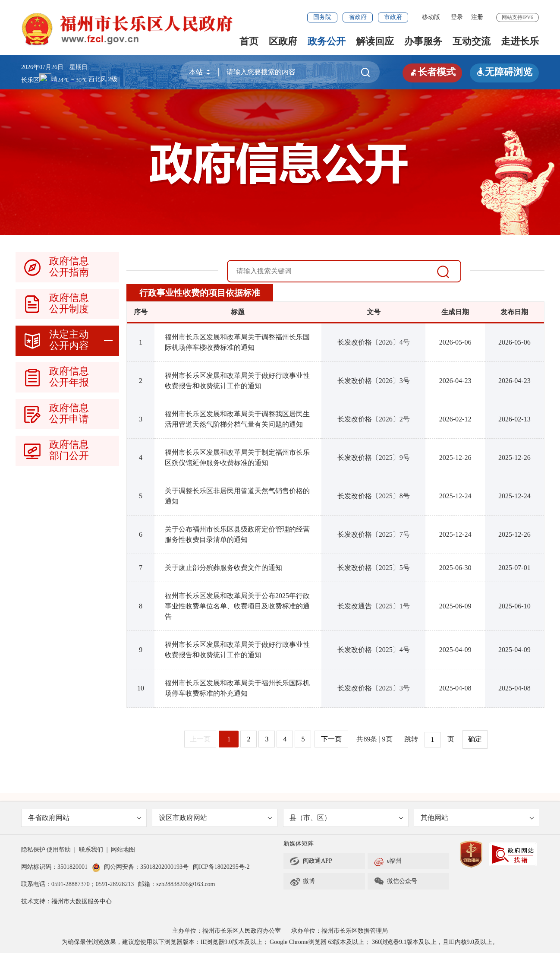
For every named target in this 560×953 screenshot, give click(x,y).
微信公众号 (395, 881)
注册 (477, 17)
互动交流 (472, 41)
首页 (249, 41)
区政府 (283, 41)
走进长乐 (520, 41)
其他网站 (477, 818)
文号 (374, 312)
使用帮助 (59, 850)
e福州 (388, 861)
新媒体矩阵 (299, 844)
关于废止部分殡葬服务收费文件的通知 (223, 568)
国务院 (322, 17)
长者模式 (432, 72)
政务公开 (327, 41)
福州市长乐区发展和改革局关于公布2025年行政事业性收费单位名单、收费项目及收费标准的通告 (237, 606)
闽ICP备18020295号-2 (221, 867)
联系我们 (91, 850)
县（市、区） (347, 818)
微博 (302, 881)
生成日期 (455, 312)
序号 (141, 312)
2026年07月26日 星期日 (54, 67)
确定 (475, 739)
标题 (238, 312)
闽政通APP (311, 861)
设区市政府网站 (216, 818)
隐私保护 (33, 850)
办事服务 (423, 41)
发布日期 (514, 312)
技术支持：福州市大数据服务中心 (66, 901)
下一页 (331, 739)
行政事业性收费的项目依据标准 (200, 293)
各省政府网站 (85, 818)
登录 (457, 17)
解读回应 (375, 41)
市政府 (393, 17)
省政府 (358, 17)
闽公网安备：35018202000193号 (140, 867)
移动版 (431, 17)
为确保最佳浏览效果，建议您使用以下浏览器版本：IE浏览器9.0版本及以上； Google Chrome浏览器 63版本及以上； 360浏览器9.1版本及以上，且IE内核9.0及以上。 (280, 942)
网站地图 (123, 850)
